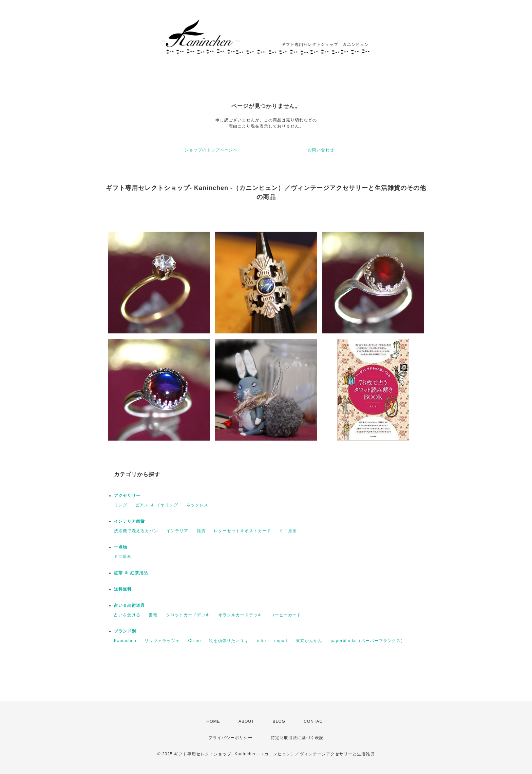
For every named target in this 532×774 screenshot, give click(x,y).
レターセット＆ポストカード (242, 531)
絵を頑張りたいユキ (229, 641)
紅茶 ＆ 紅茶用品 (131, 573)
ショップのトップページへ (211, 150)
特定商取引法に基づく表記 (297, 738)
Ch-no (194, 641)
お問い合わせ (321, 150)
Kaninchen (125, 641)
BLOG (279, 721)
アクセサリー (127, 496)
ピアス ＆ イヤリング (157, 505)
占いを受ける (127, 615)
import (281, 641)
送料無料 (123, 589)
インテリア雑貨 (129, 521)
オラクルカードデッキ (240, 615)
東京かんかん (309, 641)
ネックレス (197, 505)
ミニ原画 (288, 531)
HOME (213, 721)
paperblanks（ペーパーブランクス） (368, 641)
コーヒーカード (286, 615)
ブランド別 (125, 631)
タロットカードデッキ (188, 615)
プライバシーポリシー (230, 738)
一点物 (121, 547)
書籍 (153, 615)
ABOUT (246, 721)
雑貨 (201, 531)
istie (262, 641)
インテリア (177, 531)
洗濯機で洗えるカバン (136, 531)
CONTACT (315, 721)
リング (121, 505)
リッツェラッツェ (162, 641)
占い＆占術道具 (129, 605)
